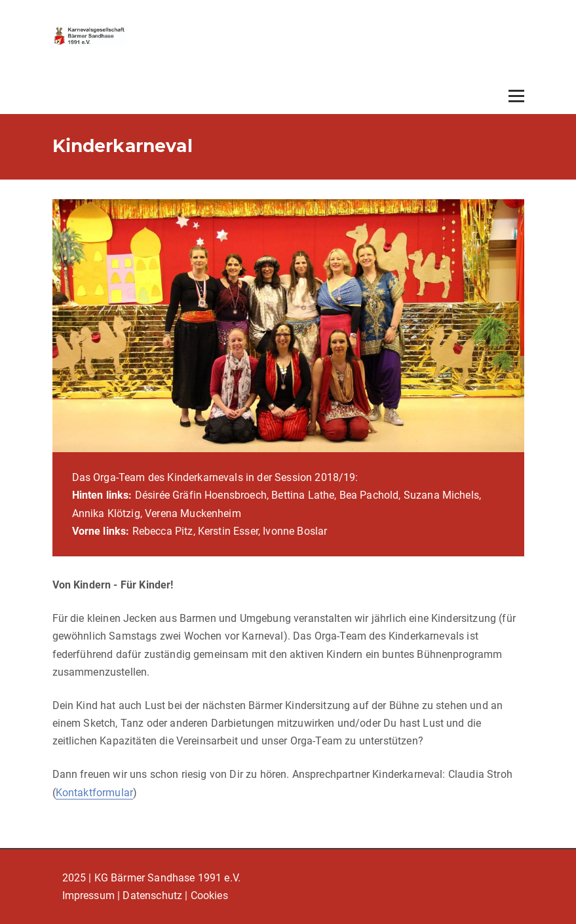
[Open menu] (516, 96)
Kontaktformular (94, 793)
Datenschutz (152, 895)
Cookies (209, 895)
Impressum (88, 895)
